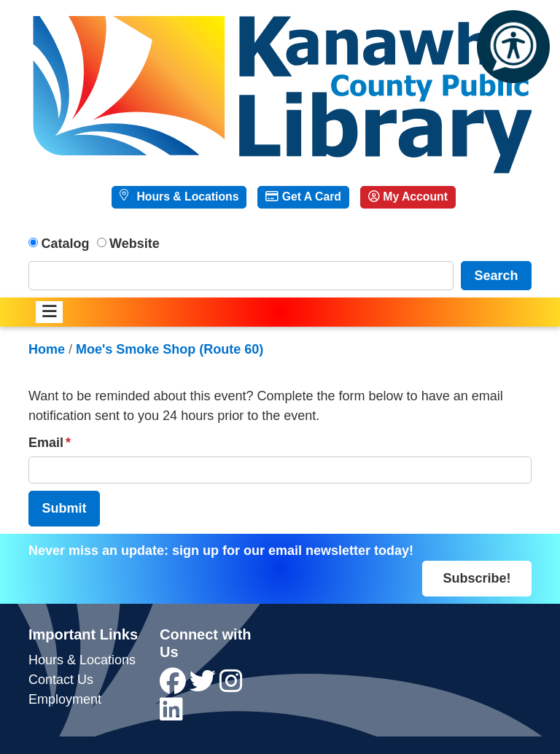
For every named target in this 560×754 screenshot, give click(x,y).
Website (135, 244)
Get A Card (303, 197)
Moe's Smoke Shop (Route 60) (170, 349)
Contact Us (61, 680)
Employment (65, 699)
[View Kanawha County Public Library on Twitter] (205, 686)
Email (46, 443)
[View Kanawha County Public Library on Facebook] (175, 686)
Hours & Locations (186, 197)
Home (47, 349)
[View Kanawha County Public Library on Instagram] (231, 686)
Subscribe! (477, 578)
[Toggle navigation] (49, 312)
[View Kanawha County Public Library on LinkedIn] (171, 715)
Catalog (66, 244)
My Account (408, 197)
